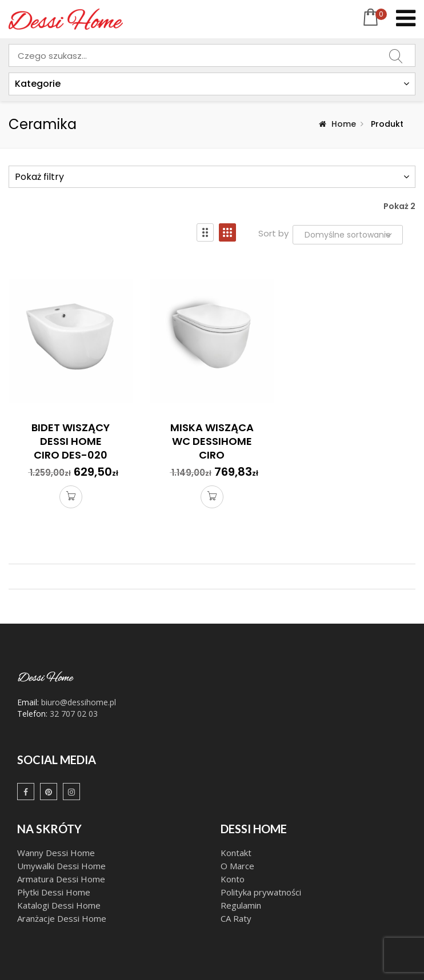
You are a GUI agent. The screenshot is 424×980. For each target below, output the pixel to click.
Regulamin (241, 905)
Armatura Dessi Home (61, 879)
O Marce (237, 866)
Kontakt (237, 853)
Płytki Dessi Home (54, 892)
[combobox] (212, 55)
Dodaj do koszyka (71, 498)
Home (344, 124)
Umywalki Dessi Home (61, 866)
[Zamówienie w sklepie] (348, 235)
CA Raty (236, 918)
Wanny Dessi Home (56, 853)
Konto (233, 879)
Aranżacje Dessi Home (63, 918)
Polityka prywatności (261, 892)
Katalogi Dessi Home (60, 905)
